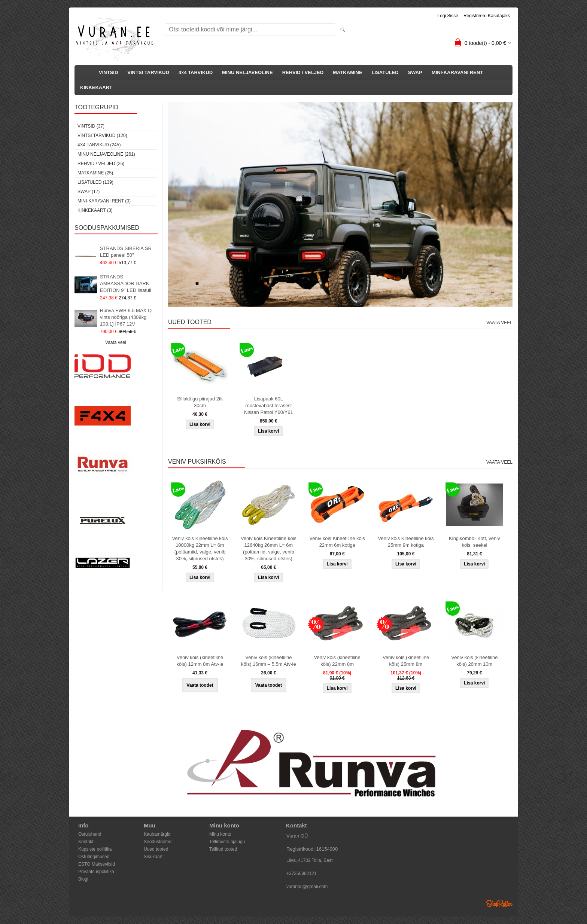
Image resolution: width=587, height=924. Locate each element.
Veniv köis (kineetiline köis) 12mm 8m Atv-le (200, 661)
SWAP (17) (89, 192)
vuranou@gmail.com (307, 887)
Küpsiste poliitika (95, 849)
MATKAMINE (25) (95, 173)
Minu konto (220, 834)
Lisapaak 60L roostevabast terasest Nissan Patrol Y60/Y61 (269, 405)
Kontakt (86, 842)
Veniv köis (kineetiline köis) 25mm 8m (406, 661)
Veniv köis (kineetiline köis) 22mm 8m (337, 661)
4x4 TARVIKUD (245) (99, 145)
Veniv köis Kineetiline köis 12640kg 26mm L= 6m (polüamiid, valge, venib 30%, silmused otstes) (269, 548)
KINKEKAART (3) (95, 210)
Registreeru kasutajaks (487, 16)
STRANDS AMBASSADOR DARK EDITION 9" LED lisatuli (126, 283)
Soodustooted (158, 842)
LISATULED (385, 72)
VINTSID (108, 72)
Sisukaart (153, 857)
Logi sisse (448, 16)
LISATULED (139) (95, 182)
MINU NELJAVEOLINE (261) (106, 154)
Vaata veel (116, 342)
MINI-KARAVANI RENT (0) (104, 201)
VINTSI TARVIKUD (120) (102, 135)
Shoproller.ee (499, 903)
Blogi (83, 879)
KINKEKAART (96, 87)
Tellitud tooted (223, 849)
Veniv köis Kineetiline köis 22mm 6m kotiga (337, 542)
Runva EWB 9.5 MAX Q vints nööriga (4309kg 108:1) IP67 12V (126, 317)
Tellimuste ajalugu (227, 842)
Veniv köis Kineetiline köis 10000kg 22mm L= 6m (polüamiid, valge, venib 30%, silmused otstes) (200, 548)
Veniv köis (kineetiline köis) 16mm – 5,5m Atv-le (269, 661)
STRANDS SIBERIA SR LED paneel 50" (126, 252)
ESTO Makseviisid (97, 864)
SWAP (415, 72)
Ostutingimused (94, 857)
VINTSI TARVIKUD (148, 72)
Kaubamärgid (157, 834)
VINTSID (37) (91, 126)
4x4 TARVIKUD (196, 72)
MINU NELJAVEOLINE (247, 72)
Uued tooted (156, 849)
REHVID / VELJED (303, 72)
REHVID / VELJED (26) (101, 164)
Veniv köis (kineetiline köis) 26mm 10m (474, 661)
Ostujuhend (90, 834)
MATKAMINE (347, 72)
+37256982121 (301, 873)
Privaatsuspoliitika (96, 872)
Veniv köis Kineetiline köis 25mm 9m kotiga (406, 542)
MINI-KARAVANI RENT (457, 72)
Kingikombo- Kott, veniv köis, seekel (475, 542)
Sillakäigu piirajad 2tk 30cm (200, 402)
